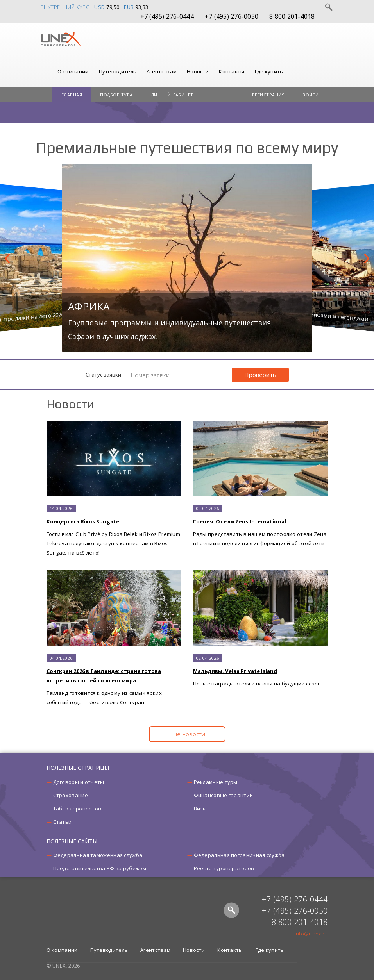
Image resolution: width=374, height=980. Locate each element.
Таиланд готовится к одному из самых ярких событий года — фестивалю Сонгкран (114, 638)
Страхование (71, 795)
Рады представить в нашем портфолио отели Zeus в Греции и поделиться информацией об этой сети (260, 484)
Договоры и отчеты (79, 782)
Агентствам (162, 71)
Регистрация (268, 95)
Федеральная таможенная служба (98, 855)
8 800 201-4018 (292, 16)
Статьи (63, 822)
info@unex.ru (311, 934)
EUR (129, 7)
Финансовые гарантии (224, 795)
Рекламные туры (216, 782)
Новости (198, 71)
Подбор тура (116, 95)
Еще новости (187, 734)
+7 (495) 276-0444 (167, 16)
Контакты (232, 71)
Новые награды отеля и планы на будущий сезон (260, 629)
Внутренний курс (65, 7)
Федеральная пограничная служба (239, 855)
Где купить (269, 71)
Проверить (260, 375)
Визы (200, 809)
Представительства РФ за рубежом (100, 868)
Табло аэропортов (77, 809)
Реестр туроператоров (224, 868)
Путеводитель (118, 71)
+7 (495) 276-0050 (232, 16)
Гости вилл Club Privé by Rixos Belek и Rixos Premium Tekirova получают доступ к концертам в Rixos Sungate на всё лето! (114, 488)
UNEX (61, 39)
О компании (73, 71)
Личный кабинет (172, 95)
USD (100, 7)
